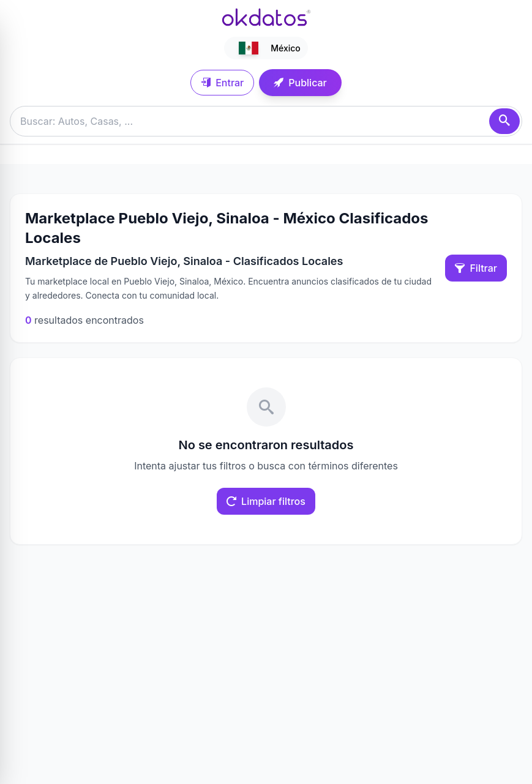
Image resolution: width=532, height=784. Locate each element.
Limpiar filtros (266, 501)
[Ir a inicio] (266, 17)
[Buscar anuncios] (266, 121)
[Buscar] (504, 121)
